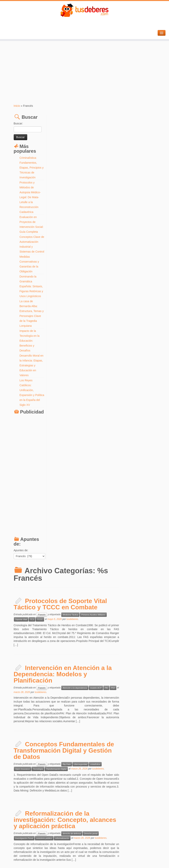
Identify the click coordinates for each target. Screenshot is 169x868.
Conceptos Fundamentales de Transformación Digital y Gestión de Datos (100, 298)
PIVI (149, 236)
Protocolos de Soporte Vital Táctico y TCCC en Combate (97, 152)
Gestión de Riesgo (135, 652)
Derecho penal (127, 381)
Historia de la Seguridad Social (131, 444)
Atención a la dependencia (111, 236)
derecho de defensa (108, 381)
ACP (101, 514)
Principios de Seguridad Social (66, 449)
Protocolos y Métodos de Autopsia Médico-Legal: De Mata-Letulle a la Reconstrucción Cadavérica (30, 197)
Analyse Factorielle (115, 514)
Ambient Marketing (108, 583)
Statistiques (87, 518)
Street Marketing (59, 588)
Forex (121, 652)
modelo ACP (132, 236)
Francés (78, 162)
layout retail (80, 728)
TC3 (68, 167)
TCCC (76, 167)
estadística (132, 312)
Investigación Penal (61, 386)
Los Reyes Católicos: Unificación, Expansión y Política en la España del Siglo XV (30, 400)
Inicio (17, 106)
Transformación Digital (93, 317)
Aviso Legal (96, 858)
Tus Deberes (83, 858)
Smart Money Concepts (62, 657)
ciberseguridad (117, 312)
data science (133, 514)
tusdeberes (109, 167)
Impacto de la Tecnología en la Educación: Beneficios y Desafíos (30, 346)
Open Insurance (59, 317)
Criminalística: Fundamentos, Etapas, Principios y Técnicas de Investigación (32, 168)
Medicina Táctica (107, 162)
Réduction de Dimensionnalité (65, 518)
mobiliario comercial (114, 728)
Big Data (103, 312)
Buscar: (18, 123)
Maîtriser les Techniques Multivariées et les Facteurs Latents (92, 500)
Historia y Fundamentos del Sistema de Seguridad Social (97, 434)
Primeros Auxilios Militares (130, 162)
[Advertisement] (84, 72)
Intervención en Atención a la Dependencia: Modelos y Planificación (99, 222)
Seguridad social (90, 449)
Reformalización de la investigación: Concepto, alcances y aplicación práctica (102, 368)
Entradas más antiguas (70, 845)
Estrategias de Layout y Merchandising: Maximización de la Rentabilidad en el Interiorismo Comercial (103, 707)
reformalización (99, 386)
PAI (143, 236)
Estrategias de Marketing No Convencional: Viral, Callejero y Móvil (98, 569)
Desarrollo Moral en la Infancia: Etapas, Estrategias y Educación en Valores (32, 370)
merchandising (95, 728)
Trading (80, 657)
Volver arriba (149, 858)
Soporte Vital (58, 167)
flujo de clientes (129, 724)
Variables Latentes (104, 518)
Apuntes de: (21, 560)
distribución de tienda (109, 724)
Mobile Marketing (144, 583)
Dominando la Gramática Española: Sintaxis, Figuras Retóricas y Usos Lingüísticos (31, 291)
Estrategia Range (107, 652)
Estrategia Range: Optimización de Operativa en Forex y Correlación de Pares (94, 638)
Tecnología (74, 317)
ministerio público (81, 386)
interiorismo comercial (62, 728)
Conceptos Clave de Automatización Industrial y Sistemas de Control (31, 247)
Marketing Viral (126, 583)
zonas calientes (133, 728)
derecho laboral (106, 444)
